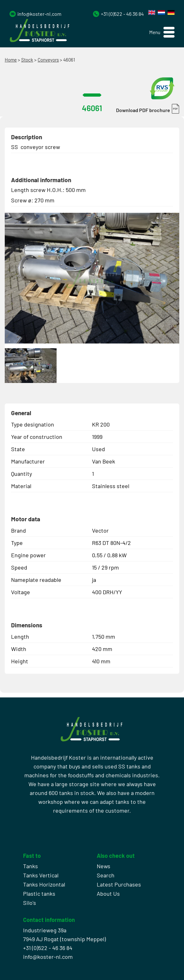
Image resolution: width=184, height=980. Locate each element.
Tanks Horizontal (44, 884)
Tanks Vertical (41, 875)
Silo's (30, 903)
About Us (108, 893)
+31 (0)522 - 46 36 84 (122, 14)
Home (11, 60)
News (104, 866)
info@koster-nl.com (39, 14)
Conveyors (48, 60)
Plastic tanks (39, 893)
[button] (162, 32)
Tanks (31, 866)
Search (106, 875)
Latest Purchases (119, 884)
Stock (27, 60)
